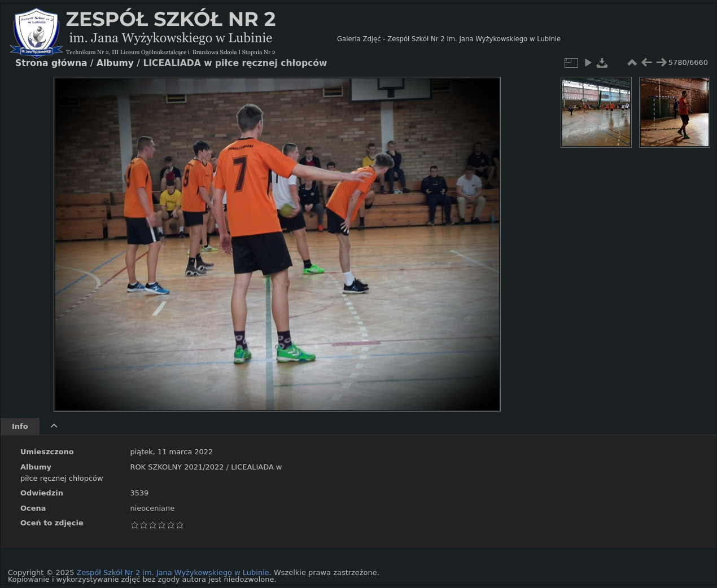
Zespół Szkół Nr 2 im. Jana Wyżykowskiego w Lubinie (173, 572)
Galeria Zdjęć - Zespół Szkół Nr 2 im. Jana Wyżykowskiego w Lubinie (449, 39)
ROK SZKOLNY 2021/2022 (177, 467)
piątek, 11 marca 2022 (171, 452)
